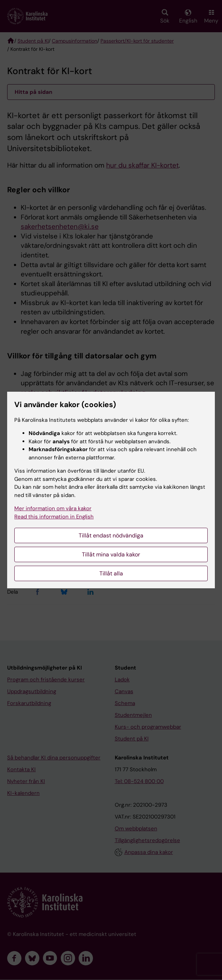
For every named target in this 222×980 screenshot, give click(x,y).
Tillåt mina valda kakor (111, 554)
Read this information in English (54, 517)
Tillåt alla (111, 573)
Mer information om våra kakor (53, 508)
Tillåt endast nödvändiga (111, 535)
